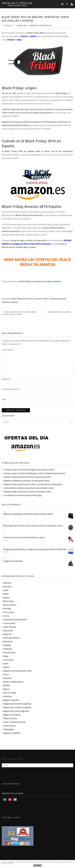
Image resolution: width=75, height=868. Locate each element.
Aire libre (7, 587)
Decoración (8, 631)
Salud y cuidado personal (14, 722)
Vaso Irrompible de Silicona (60, 312)
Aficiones (7, 583)
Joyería (6, 667)
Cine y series (9, 612)
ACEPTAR (37, 866)
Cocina (6, 616)
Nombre (6, 379)
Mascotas (7, 678)
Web (4, 400)
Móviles (7, 685)
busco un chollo (35, 299)
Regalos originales (11, 700)
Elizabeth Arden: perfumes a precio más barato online (27, 492)
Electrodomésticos (11, 638)
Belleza (6, 598)
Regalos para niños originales (16, 711)
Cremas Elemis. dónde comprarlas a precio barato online (29, 488)
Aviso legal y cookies (11, 817)
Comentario (8, 350)
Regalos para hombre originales (17, 704)
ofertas (24, 36)
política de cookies (7, 863)
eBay (19, 40)
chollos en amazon (10, 302)
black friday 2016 (19, 299)
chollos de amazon (58, 299)
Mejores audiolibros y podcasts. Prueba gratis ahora (27, 481)
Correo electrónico (11, 389)
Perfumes (8, 696)
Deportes (7, 634)
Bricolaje (7, 609)
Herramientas (9, 652)
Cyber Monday (10, 627)
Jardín (6, 663)
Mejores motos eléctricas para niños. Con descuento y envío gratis (33, 484)
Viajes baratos (9, 726)
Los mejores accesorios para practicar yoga (23, 495)
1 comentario (21, 26)
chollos (33, 36)
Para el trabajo (10, 693)
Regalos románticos (12, 715)
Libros (6, 674)
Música (6, 689)
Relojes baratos (10, 718)
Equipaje (7, 645)
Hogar (6, 656)
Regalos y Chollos (18, 3)
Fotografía (8, 649)
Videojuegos (9, 729)
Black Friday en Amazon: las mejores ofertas (40, 281)
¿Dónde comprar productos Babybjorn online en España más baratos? (35, 473)
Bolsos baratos (10, 605)
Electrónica (8, 641)
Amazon (11, 40)
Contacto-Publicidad (11, 784)
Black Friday (61, 93)
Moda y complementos (13, 682)
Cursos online (9, 623)
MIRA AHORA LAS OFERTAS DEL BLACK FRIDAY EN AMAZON (37, 262)
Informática (8, 660)
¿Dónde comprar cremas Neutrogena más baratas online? (29, 470)
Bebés (6, 594)
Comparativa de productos (40, 26)
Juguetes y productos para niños (17, 671)
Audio (6, 590)
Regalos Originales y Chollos (18, 6)
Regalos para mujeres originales (17, 707)
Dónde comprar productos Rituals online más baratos (27, 477)
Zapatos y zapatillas (12, 733)
